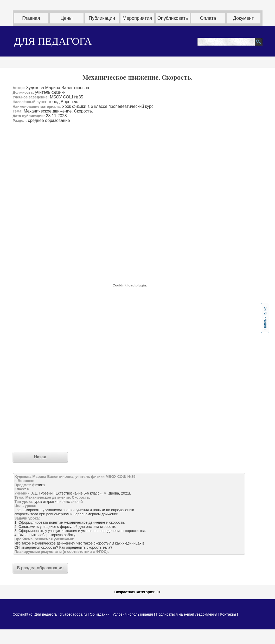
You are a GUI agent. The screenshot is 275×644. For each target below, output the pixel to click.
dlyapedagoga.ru (74, 614)
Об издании (100, 614)
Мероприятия (137, 18)
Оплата (208, 18)
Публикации (102, 18)
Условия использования (133, 614)
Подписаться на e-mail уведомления (187, 614)
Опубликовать (173, 18)
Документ (244, 18)
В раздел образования (40, 568)
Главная (31, 18)
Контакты (228, 614)
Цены (66, 18)
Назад (40, 457)
